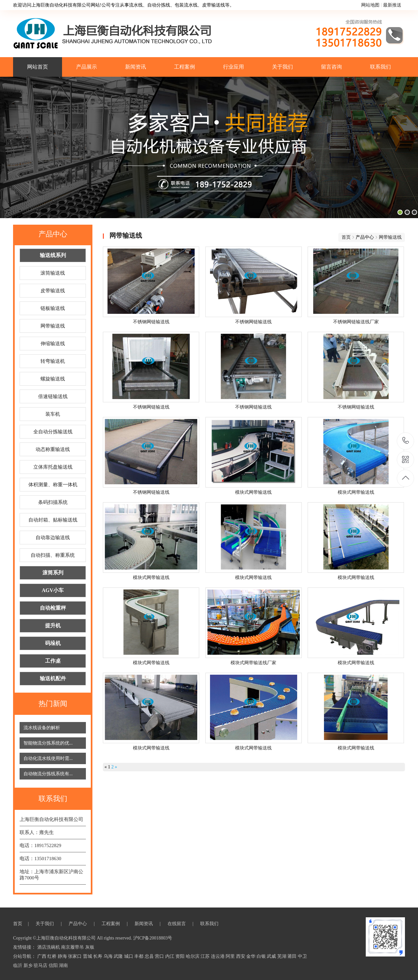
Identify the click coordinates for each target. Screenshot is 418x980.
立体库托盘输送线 (53, 467)
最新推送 (392, 5)
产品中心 (78, 924)
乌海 (109, 956)
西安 (241, 956)
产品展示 (87, 67)
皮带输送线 (53, 291)
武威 (272, 956)
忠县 (150, 956)
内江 (170, 956)
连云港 (218, 956)
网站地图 (370, 5)
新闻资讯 (136, 67)
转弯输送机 (53, 361)
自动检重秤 (53, 608)
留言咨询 (331, 67)
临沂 (18, 965)
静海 (63, 956)
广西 (42, 956)
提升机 (53, 626)
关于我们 (282, 67)
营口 (160, 956)
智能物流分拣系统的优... (48, 743)
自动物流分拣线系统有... (48, 774)
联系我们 (380, 67)
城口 (129, 956)
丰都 (139, 956)
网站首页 (38, 67)
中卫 (302, 956)
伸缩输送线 (53, 344)
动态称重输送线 (53, 449)
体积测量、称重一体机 (53, 485)
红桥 (53, 956)
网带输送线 (53, 326)
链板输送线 (53, 308)
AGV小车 (53, 590)
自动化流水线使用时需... (48, 758)
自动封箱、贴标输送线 (53, 520)
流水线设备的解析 (42, 728)
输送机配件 (53, 678)
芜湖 (282, 956)
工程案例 (185, 67)
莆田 (293, 956)
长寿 (98, 956)
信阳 (54, 965)
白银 (262, 956)
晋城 (88, 956)
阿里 (231, 956)
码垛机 (53, 643)
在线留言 (177, 924)
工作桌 (53, 661)
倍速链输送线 (53, 396)
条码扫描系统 (53, 502)
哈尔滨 (193, 956)
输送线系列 (53, 255)
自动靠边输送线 (53, 538)
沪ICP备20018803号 (153, 938)
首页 (346, 237)
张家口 (75, 956)
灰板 (90, 947)
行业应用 (233, 67)
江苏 (206, 956)
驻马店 (41, 965)
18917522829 (406, 441)
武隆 (119, 956)
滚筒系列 (53, 573)
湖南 (63, 965)
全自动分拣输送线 (53, 432)
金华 (251, 956)
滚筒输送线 (53, 273)
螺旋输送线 (53, 379)
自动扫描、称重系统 (53, 555)
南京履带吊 (73, 947)
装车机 (53, 414)
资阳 (181, 956)
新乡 (29, 965)
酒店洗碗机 (49, 947)
